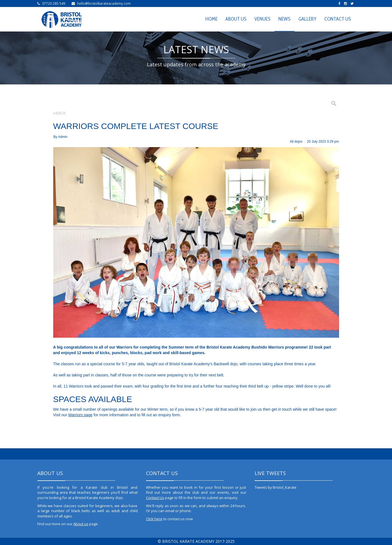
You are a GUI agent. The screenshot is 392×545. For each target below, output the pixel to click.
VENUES (262, 19)
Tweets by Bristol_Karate (276, 487)
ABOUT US (236, 19)
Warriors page (80, 415)
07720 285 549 (54, 3)
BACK (60, 113)
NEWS (284, 19)
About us (81, 524)
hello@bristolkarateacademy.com (104, 3)
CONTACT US (338, 19)
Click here (154, 519)
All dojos (296, 142)
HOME (211, 19)
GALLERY (307, 19)
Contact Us (155, 498)
